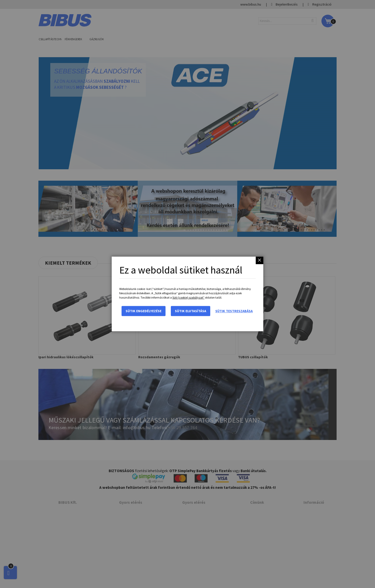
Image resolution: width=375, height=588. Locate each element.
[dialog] (187, 294)
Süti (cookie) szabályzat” (188, 298)
